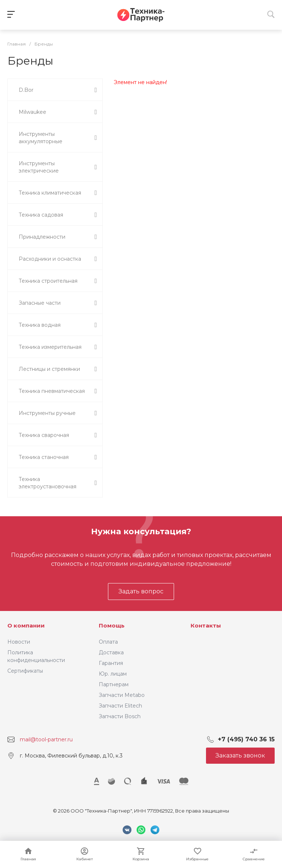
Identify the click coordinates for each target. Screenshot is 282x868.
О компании (26, 625)
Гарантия (111, 663)
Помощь (112, 625)
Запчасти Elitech (120, 706)
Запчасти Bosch (120, 716)
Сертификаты (25, 671)
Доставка (111, 652)
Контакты (206, 625)
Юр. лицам (113, 674)
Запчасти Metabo (122, 695)
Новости (19, 642)
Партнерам (114, 684)
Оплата (108, 642)
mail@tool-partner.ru (46, 739)
